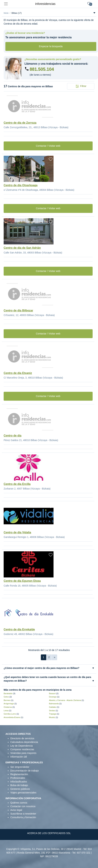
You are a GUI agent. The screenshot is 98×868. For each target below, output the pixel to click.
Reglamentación (19, 774)
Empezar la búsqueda (51, 46)
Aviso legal (16, 810)
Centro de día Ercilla (17, 484)
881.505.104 (42, 69)
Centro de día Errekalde (19, 629)
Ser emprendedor (20, 767)
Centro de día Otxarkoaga (21, 185)
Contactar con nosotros (23, 806)
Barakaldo (8, 693)
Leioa (6, 711)
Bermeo (7, 700)
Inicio (6, 13)
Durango (53, 697)
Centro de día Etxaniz (18, 373)
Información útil (19, 757)
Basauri (52, 693)
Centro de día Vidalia (17, 532)
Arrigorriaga (9, 704)
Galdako (53, 707)
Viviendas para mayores (23, 753)
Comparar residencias (22, 749)
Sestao (52, 711)
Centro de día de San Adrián (22, 248)
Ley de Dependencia (22, 746)
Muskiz (52, 717)
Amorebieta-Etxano (12, 717)
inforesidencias (45, 4)
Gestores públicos (20, 789)
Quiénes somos (19, 803)
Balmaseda (54, 704)
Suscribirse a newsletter (23, 814)
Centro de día (13, 436)
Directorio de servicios (22, 738)
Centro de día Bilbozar (18, 310)
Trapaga (53, 714)
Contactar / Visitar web (48, 146)
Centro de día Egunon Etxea (22, 581)
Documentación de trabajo (25, 771)
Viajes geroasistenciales (23, 793)
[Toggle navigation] (6, 4)
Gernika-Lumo (10, 714)
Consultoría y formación (23, 817)
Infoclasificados (19, 782)
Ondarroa (8, 707)
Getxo (6, 697)
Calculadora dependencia (24, 742)
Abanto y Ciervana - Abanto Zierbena (65, 700)
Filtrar (81, 86)
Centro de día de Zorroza (20, 123)
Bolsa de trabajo (19, 785)
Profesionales (18, 778)
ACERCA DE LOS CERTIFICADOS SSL (49, 833)
